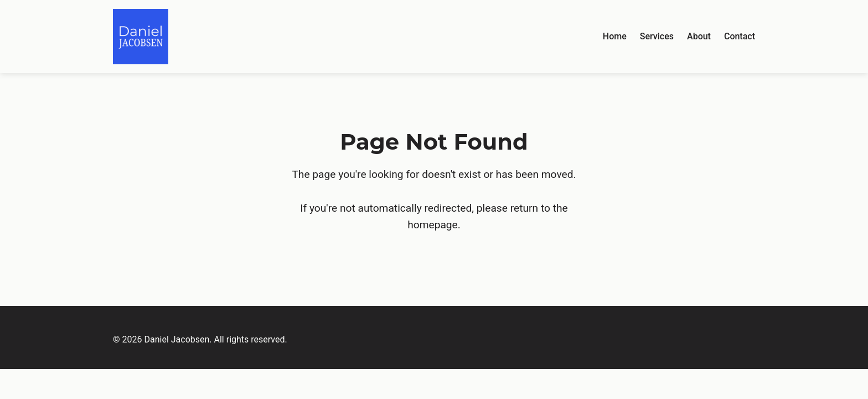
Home (615, 36)
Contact (740, 36)
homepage (433, 225)
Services (657, 36)
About (699, 36)
